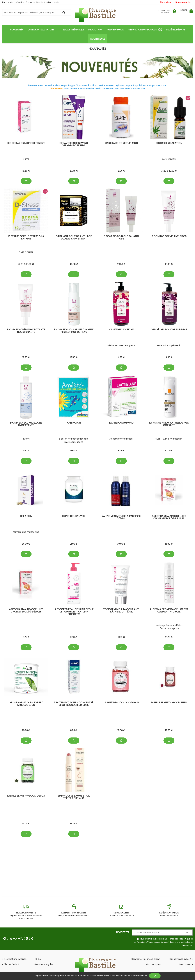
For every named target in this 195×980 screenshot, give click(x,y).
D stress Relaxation (169, 143)
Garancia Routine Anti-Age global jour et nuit (74, 238)
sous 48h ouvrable (169, 911)
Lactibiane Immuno (121, 423)
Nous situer (166, 2)
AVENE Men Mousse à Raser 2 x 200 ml (121, 518)
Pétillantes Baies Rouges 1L (121, 345)
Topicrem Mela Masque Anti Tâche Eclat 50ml (121, 611)
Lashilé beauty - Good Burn (169, 703)
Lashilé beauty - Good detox (26, 796)
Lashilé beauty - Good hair (121, 703)
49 (74, 264)
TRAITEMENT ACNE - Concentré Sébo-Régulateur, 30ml (74, 704)
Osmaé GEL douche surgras (169, 330)
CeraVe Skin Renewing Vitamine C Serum (74, 145)
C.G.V (38, 959)
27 (74, 171)
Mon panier (185, 964)
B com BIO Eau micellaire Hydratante (26, 424)
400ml (26, 439)
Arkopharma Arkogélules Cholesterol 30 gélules (26, 611)
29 (26, 730)
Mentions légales (44, 964)
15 (121, 451)
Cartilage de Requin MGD (121, 143)
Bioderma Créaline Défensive (26, 143)
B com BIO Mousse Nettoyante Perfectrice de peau (74, 331)
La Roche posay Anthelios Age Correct (169, 424)
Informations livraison (15, 959)
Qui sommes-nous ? (180, 959)
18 (26, 171)
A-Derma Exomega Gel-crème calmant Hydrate (169, 611)
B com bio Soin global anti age (121, 238)
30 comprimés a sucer (121, 439)
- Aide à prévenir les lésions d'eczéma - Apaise (169, 627)
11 (74, 637)
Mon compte (153, 964)
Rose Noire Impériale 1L (169, 345)
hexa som (26, 516)
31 (165, 171)
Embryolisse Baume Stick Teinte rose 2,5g (74, 797)
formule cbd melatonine (26, 532)
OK (155, 976)
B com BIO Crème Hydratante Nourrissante (26, 331)
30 (121, 544)
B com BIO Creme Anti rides (169, 237)
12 (121, 171)
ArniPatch (74, 423)
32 (169, 451)
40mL (26, 159)
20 (121, 264)
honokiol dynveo (74, 516)
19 (121, 637)
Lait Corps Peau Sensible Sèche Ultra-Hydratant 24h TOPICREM (74, 612)
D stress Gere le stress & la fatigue (26, 238)
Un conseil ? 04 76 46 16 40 (121, 911)
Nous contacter (183, 2)
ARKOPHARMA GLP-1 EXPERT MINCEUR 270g (26, 704)
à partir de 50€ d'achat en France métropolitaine (26, 912)
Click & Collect (11, 964)
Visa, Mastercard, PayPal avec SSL (74, 911)
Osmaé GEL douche (121, 330)
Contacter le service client (145, 959)
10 (173, 171)
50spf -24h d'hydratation (169, 439)
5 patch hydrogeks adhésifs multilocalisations (74, 440)
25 (26, 544)
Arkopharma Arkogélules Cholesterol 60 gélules (169, 518)
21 (74, 544)
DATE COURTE (169, 159)
